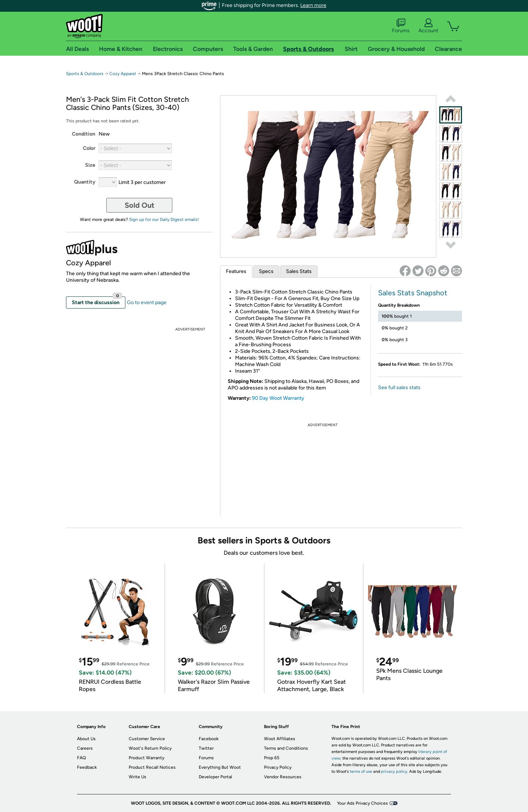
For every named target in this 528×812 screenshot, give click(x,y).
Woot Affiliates (280, 739)
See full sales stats (399, 387)
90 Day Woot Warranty (278, 398)
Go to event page (147, 302)
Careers (85, 748)
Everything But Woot (220, 767)
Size (90, 165)
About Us (86, 739)
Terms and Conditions (286, 748)
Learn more (313, 5)
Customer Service (147, 739)
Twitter (206, 748)
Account (428, 26)
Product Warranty (146, 758)
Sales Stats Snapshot (413, 293)
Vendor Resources (283, 777)
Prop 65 (272, 758)
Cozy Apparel (123, 74)
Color (89, 148)
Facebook (209, 739)
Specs (266, 271)
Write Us (137, 777)
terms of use (361, 772)
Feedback (87, 767)
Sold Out (140, 205)
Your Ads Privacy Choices (362, 803)
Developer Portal (215, 777)
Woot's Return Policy (150, 748)
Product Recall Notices (152, 767)
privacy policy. (395, 772)
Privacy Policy (278, 767)
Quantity (85, 182)
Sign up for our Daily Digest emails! (164, 219)
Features (236, 271)
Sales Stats (299, 271)
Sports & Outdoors (85, 74)
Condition (84, 134)
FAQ (81, 758)
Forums (401, 26)
